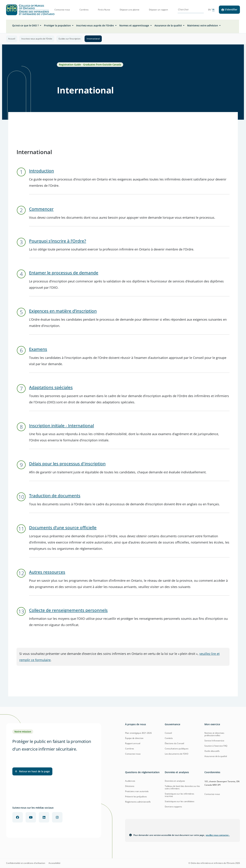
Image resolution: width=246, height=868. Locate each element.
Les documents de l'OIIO (176, 754)
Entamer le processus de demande (64, 273)
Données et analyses (175, 781)
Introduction (41, 171)
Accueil (12, 39)
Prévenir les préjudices (136, 797)
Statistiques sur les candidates (180, 801)
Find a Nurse (104, 10)
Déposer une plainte (130, 10)
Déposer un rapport (158, 10)
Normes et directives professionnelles (214, 734)
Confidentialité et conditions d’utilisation (26, 863)
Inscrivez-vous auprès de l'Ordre (37, 39)
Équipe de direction (134, 738)
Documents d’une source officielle (63, 527)
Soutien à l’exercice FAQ (216, 746)
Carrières (84, 10)
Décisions (130, 786)
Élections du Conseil (174, 743)
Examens (38, 349)
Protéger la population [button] (58, 25)
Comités (169, 738)
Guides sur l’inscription (69, 39)
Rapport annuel (133, 743)
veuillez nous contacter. (218, 835)
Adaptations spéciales (51, 387)
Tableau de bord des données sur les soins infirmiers (182, 787)
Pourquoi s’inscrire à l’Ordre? (58, 241)
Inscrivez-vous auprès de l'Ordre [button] (95, 25)
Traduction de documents (55, 495)
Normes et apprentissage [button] (135, 25)
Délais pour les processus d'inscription (67, 464)
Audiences (130, 781)
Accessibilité (54, 863)
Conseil (168, 733)
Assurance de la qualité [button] (168, 25)
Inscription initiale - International (62, 425)
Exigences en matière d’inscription (63, 311)
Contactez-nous (62, 10)
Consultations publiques (176, 749)
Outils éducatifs (212, 751)
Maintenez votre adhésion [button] (203, 25)
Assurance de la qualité (216, 756)
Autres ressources (47, 572)
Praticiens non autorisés (137, 791)
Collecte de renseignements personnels (68, 610)
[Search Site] (189, 10)
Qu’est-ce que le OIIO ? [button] (26, 25)
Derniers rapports (173, 807)
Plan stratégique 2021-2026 (138, 733)
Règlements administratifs (138, 802)
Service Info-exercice (214, 741)
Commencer (41, 209)
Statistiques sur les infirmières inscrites (179, 795)
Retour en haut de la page (32, 771)
